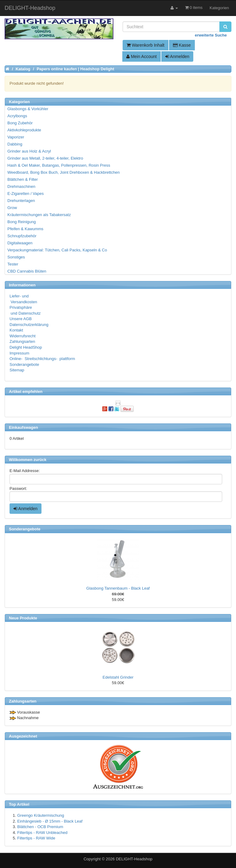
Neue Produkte (23, 618)
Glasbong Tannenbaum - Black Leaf (118, 588)
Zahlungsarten (22, 341)
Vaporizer (16, 137)
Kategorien (219, 8)
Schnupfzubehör (22, 236)
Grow (12, 208)
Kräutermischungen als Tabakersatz (39, 215)
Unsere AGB (21, 319)
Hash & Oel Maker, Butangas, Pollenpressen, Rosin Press (59, 165)
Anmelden (177, 56)
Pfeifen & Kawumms (25, 229)
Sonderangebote (24, 364)
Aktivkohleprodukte (24, 130)
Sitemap (17, 370)
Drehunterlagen (21, 201)
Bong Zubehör (20, 123)
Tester (13, 264)
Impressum (19, 353)
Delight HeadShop (26, 347)
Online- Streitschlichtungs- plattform (42, 359)
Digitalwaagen (20, 243)
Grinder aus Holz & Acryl (29, 151)
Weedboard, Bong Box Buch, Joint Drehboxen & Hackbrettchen (63, 172)
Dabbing (15, 144)
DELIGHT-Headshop (134, 859)
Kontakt (16, 330)
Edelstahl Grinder (118, 677)
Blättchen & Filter (23, 179)
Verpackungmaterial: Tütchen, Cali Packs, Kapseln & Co (57, 250)
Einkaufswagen (24, 427)
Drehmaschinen (21, 186)
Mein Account (142, 56)
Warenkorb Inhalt (146, 45)
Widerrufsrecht (23, 336)
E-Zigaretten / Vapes (26, 194)
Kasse (182, 45)
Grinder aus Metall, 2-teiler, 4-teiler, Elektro (45, 158)
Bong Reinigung (22, 222)
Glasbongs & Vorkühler (28, 109)
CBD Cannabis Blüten (27, 271)
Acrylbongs (17, 116)
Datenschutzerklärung (29, 325)
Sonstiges (16, 257)
